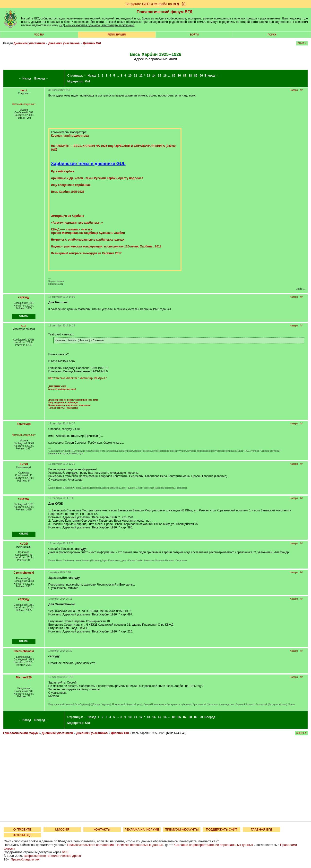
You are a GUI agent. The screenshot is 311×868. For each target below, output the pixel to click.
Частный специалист (24, 104)
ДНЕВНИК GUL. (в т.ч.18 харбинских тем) (62, 388)
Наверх (294, 90)
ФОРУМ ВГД (22, 835)
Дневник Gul (92, 43)
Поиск (272, 35)
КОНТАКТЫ (102, 829)
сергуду (24, 297)
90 (201, 76)
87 (185, 76)
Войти (194, 35)
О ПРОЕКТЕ (22, 829)
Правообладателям (25, 859)
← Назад (25, 79)
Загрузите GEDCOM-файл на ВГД (152, 4)
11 (135, 76)
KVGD (24, 464)
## (301, 90)
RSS (65, 852)
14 (154, 76)
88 (190, 76)
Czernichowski (24, 573)
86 (179, 76)
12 (141, 76)
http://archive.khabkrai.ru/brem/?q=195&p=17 (78, 378)
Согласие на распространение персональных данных (213, 845)
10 (130, 76)
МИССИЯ (62, 829)
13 (148, 76)
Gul (87, 81)
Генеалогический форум (21, 733)
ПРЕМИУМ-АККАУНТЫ (182, 829)
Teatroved (24, 424)
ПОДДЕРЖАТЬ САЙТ (222, 829)
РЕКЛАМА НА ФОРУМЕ (142, 829)
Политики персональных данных (139, 845)
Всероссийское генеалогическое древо (52, 856)
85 (174, 76)
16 (165, 76)
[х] (184, 4)
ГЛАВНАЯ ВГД (262, 829)
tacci (24, 90)
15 (160, 76)
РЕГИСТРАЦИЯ (117, 35)
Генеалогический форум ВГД (164, 12)
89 (196, 76)
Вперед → (42, 79)
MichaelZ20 (24, 677)
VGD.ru (39, 35)
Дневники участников (29, 43)
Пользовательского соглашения (90, 845)
